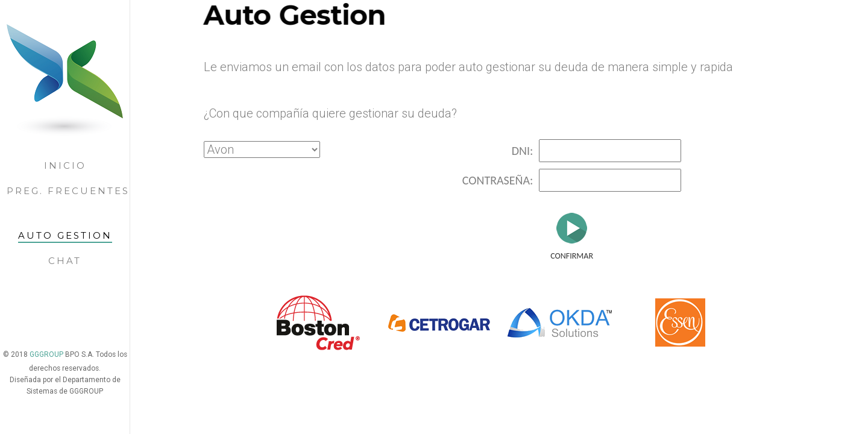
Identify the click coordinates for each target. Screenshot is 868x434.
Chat (65, 261)
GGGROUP (47, 354)
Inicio (65, 165)
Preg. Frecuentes (68, 191)
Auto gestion (65, 235)
